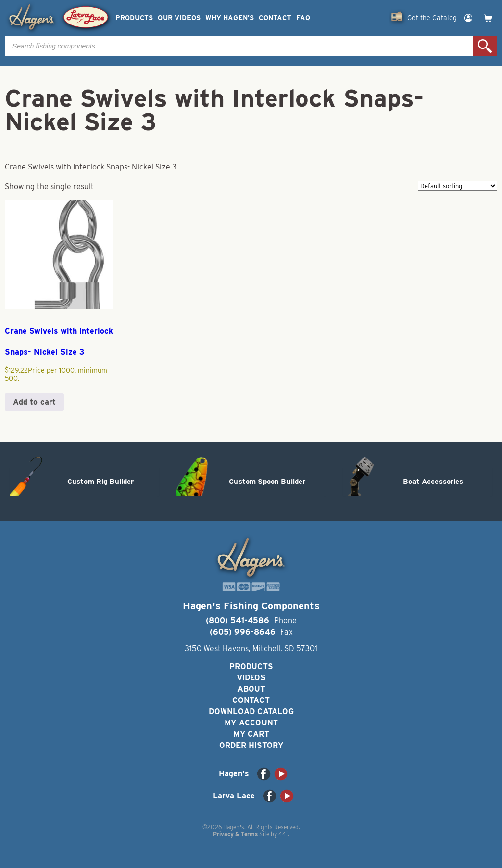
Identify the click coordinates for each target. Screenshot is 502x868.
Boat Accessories (433, 482)
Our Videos (179, 18)
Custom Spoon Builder (267, 482)
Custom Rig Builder (100, 482)
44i (283, 834)
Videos (251, 678)
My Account (251, 723)
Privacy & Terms (235, 834)
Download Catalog (251, 711)
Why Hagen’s (230, 18)
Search (485, 46)
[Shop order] (457, 186)
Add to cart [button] (34, 402)
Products (134, 18)
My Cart (251, 734)
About (251, 689)
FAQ (303, 18)
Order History (251, 745)
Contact (275, 18)
